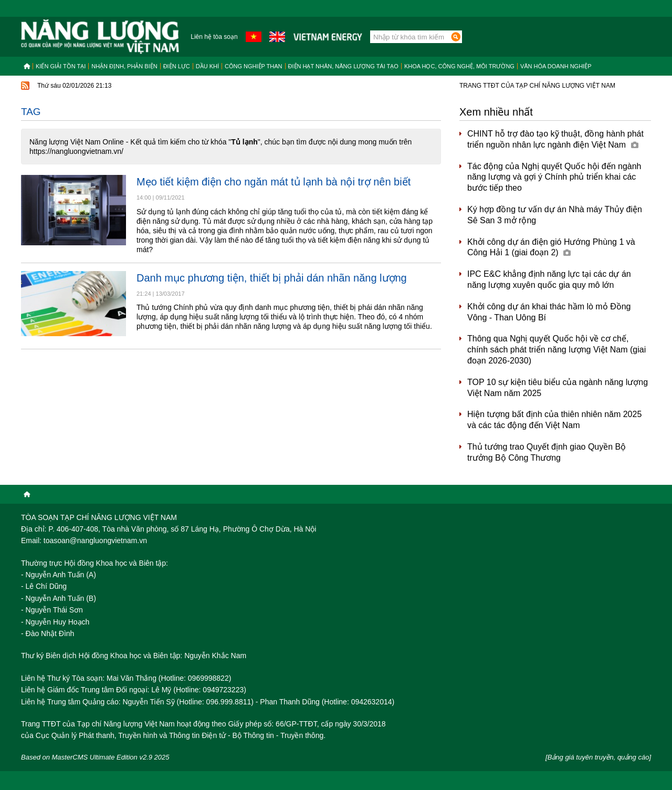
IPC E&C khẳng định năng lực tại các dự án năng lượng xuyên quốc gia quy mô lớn (549, 279)
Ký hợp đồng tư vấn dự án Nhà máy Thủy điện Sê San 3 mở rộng (555, 215)
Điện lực (177, 66)
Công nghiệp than (254, 66)
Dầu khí (207, 66)
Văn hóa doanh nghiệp (556, 66)
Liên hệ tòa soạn (214, 37)
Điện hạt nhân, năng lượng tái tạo (343, 66)
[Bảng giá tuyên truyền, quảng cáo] (598, 757)
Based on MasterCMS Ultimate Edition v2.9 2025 (95, 757)
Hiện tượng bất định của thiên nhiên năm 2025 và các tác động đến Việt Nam (554, 420)
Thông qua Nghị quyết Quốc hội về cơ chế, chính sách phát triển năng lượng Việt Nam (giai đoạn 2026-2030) (556, 350)
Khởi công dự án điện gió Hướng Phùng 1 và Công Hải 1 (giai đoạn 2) (551, 247)
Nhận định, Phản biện (124, 66)
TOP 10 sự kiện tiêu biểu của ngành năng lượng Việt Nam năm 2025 (558, 388)
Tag (31, 112)
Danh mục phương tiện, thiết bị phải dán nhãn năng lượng (272, 278)
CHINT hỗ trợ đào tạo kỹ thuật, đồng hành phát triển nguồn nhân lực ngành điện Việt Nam (555, 139)
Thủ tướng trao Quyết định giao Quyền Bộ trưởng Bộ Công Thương (547, 452)
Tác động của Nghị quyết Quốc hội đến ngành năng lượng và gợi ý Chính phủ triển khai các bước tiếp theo (554, 177)
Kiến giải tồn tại (61, 66)
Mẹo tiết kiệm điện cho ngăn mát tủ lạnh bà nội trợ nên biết (274, 182)
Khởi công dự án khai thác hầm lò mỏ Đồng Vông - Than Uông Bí (549, 312)
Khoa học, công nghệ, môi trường (459, 66)
